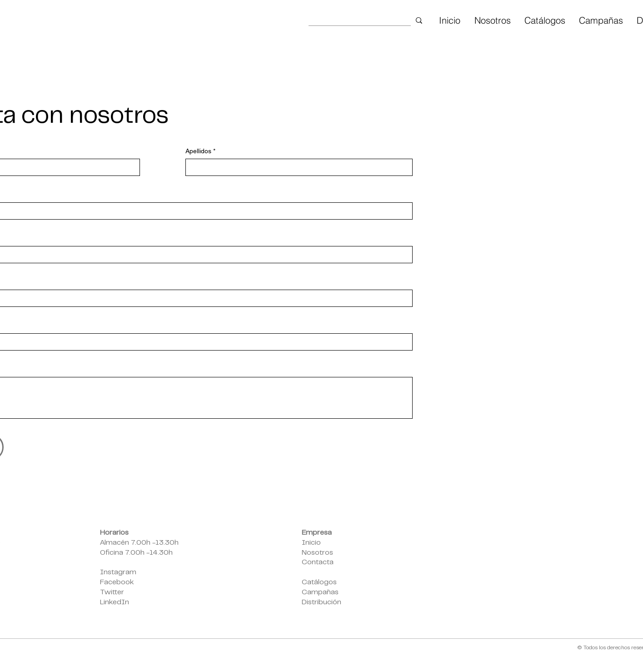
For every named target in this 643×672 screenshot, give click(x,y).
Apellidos (200, 151)
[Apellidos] (296, 167)
